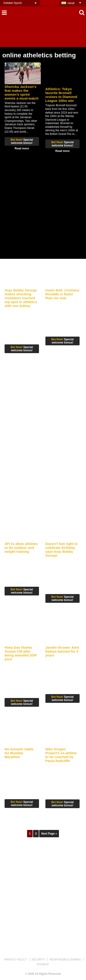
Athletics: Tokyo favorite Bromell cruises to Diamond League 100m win (61, 95)
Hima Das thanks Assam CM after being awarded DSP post (21, 653)
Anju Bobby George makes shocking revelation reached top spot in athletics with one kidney (21, 298)
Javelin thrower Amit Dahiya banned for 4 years (62, 651)
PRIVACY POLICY (16, 960)
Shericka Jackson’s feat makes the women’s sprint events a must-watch (22, 92)
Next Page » (49, 834)
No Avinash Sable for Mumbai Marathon (19, 753)
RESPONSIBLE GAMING (65, 960)
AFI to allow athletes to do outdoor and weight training (21, 548)
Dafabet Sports (13, 3)
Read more (22, 148)
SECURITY (38, 960)
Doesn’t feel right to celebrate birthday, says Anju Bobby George (62, 550)
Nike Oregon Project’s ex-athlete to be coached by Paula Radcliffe (61, 755)
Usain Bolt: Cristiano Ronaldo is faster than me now (62, 294)
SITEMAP (43, 964)
